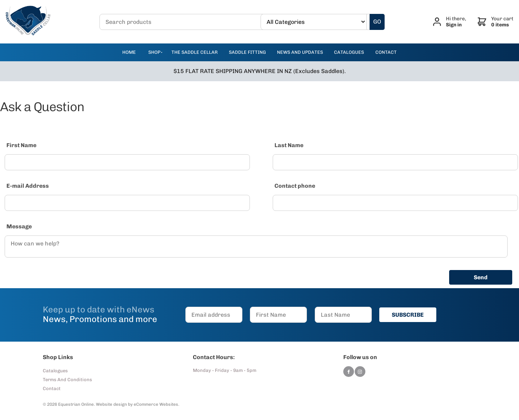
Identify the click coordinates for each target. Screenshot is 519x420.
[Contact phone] (395, 203)
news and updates (300, 52)
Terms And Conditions (67, 380)
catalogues (349, 52)
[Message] (256, 247)
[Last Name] (395, 162)
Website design (111, 404)
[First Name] (127, 162)
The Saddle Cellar (195, 52)
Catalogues (55, 371)
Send (481, 277)
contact (386, 52)
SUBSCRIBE (408, 315)
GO (377, 22)
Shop (154, 52)
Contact (52, 388)
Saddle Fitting (247, 52)
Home (129, 52)
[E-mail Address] (127, 203)
